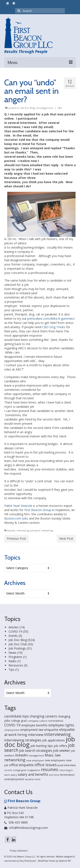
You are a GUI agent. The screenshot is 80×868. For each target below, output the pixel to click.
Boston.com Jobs (16, 518)
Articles (14, 627)
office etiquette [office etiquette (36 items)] (21, 765)
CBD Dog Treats (54, 327)
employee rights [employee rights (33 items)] (61, 725)
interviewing (23, 531)
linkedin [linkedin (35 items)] (21, 755)
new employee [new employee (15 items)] (35, 760)
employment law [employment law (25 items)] (32, 730)
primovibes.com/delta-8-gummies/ (51, 319)
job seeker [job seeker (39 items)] (62, 750)
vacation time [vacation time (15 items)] (33, 779)
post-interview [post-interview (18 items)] (67, 765)
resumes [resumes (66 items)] (50, 769)
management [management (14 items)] (36, 755)
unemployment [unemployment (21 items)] (14, 779)
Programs (15, 657)
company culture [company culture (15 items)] (37, 721)
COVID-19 (15, 631)
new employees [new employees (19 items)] (55, 760)
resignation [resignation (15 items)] (34, 770)
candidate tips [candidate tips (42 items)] (17, 716)
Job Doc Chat (18, 644)
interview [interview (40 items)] (36, 735)
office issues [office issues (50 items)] (46, 765)
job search (35, 531)
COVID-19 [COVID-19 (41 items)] (12, 725)
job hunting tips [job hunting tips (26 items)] (42, 746)
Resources (16, 665)
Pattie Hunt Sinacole (18, 506)
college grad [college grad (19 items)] (19, 721)
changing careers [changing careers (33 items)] (43, 716)
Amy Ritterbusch (28, 861)
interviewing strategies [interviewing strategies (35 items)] (23, 740)
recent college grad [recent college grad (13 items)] (15, 770)
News (12, 653)
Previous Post (16, 538)
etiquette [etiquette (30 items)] (51, 730)
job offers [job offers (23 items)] (60, 746)
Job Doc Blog (28, 108)
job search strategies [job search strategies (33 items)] (36, 751)
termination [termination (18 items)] (67, 775)
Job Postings (17, 648)
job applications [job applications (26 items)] (54, 740)
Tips (11, 670)
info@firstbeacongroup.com (26, 828)
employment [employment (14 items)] (12, 730)
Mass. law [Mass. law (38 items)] (53, 755)
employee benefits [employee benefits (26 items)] (34, 725)
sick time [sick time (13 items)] (54, 775)
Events (13, 636)
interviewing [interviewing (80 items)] (57, 734)
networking (47, 531)
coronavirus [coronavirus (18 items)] (56, 721)
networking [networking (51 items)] (15, 760)
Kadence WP (65, 861)
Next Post (66, 538)
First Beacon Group (38, 510)
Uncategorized (44, 108)
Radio (12, 661)
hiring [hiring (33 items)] (22, 735)
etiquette (11, 531)
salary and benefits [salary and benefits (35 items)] (33, 774)
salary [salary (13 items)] (14, 775)
